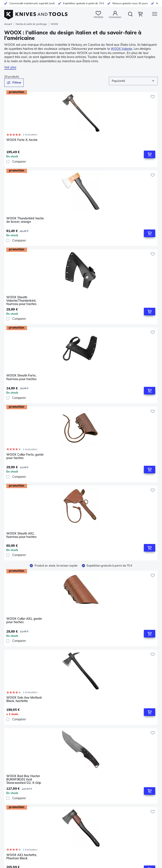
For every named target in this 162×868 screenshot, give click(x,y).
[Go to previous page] (73, 670)
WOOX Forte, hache (72, 384)
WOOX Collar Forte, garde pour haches (77, 221)
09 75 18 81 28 (16, 781)
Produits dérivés (93, 759)
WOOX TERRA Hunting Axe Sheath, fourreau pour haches (25, 474)
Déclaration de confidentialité (102, 731)
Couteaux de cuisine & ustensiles (25, 731)
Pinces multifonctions (18, 722)
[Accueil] (36, 12)
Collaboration (91, 764)
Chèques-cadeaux (95, 755)
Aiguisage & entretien (18, 726)
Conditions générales (96, 736)
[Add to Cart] (45, 155)
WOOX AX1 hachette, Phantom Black (22, 386)
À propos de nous (94, 750)
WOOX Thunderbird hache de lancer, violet (77, 472)
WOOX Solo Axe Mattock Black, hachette (76, 307)
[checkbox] (8, 162)
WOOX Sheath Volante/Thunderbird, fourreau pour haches (125, 143)
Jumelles (9, 754)
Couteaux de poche (17, 713)
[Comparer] (28, 162)
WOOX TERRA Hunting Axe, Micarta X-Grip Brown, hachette (127, 474)
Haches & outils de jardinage (31, 24)
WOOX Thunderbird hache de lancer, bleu (77, 551)
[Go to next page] (89, 670)
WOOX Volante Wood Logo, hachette (126, 386)
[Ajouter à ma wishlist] (48, 97)
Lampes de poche (15, 750)
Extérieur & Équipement (20, 740)
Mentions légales (93, 726)
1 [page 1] (81, 670)
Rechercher (125, 17)
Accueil (8, 24)
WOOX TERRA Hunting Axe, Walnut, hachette (127, 551)
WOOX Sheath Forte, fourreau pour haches (21, 221)
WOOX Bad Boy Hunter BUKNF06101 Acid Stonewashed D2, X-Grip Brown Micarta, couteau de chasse (128, 309)
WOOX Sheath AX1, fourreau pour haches (125, 221)
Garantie (88, 717)
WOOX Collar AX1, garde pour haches (24, 307)
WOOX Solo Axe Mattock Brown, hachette (76, 637)
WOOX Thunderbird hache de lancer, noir (25, 637)
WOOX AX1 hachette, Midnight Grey (22, 551)
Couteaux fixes (14, 717)
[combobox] (133, 81)
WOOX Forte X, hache (22, 140)
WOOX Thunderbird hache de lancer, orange (77, 142)
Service (87, 713)
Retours (88, 722)
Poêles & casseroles (16, 736)
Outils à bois (12, 759)
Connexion (107, 17)
